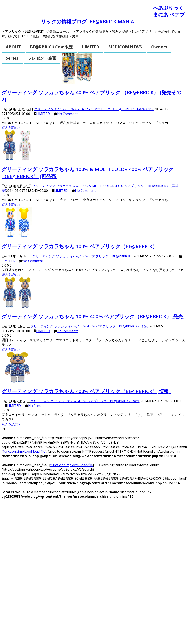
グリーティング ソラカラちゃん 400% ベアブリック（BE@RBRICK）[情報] (86, 391)
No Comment (67, 114)
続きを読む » (11, 127)
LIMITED (91, 47)
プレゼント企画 (42, 58)
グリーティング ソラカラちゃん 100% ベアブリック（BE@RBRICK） (79, 246)
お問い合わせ (46, 10)
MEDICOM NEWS (125, 47)
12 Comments (68, 331)
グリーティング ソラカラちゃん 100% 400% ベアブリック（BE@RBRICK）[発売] (93, 316)
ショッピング (21, 21)
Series (12, 58)
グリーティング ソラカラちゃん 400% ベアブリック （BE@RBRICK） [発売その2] (94, 109)
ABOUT (13, 47)
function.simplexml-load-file (24, 451)
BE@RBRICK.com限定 (51, 47)
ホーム (14, 10)
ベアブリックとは (90, 10)
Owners (159, 47)
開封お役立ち (134, 10)
